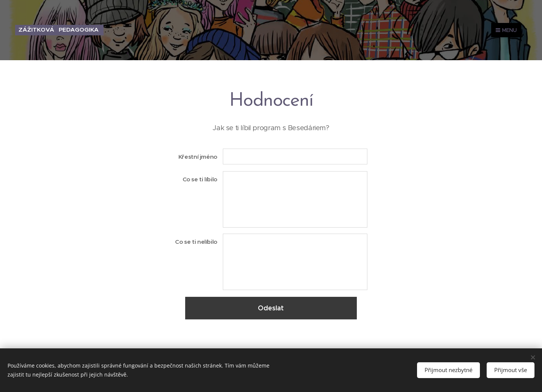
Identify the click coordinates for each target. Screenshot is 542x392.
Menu (506, 30)
